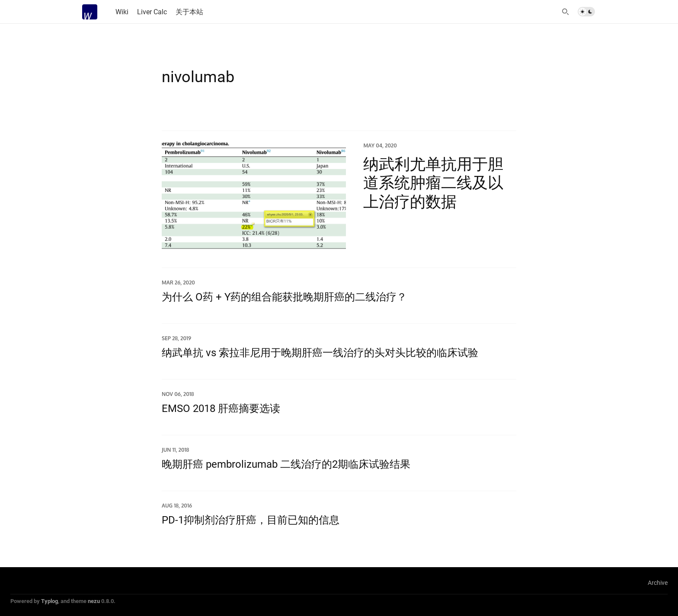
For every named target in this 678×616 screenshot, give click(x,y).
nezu (94, 601)
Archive (658, 582)
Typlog (50, 601)
